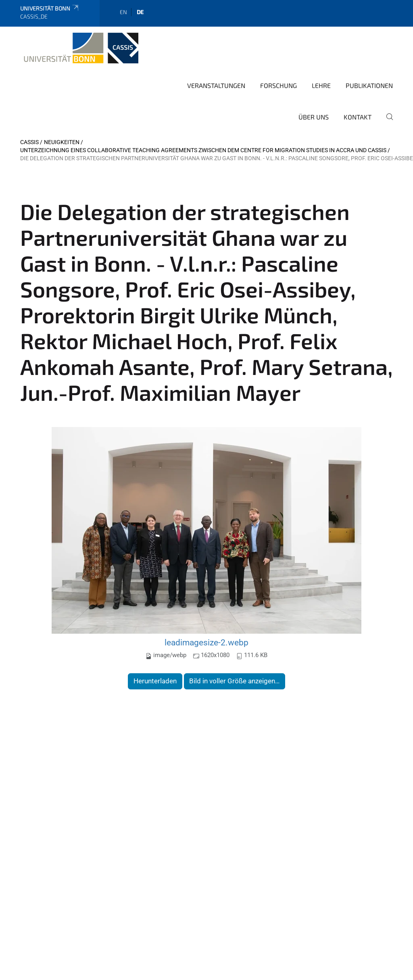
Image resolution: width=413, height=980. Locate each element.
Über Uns (314, 117)
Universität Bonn (50, 8)
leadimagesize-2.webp (206, 642)
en (123, 12)
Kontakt (358, 117)
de (140, 12)
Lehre (321, 85)
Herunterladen (155, 681)
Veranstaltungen (216, 85)
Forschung (278, 85)
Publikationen (369, 85)
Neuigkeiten (62, 142)
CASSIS (29, 142)
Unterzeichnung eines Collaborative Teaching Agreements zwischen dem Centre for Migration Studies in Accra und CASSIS (203, 150)
